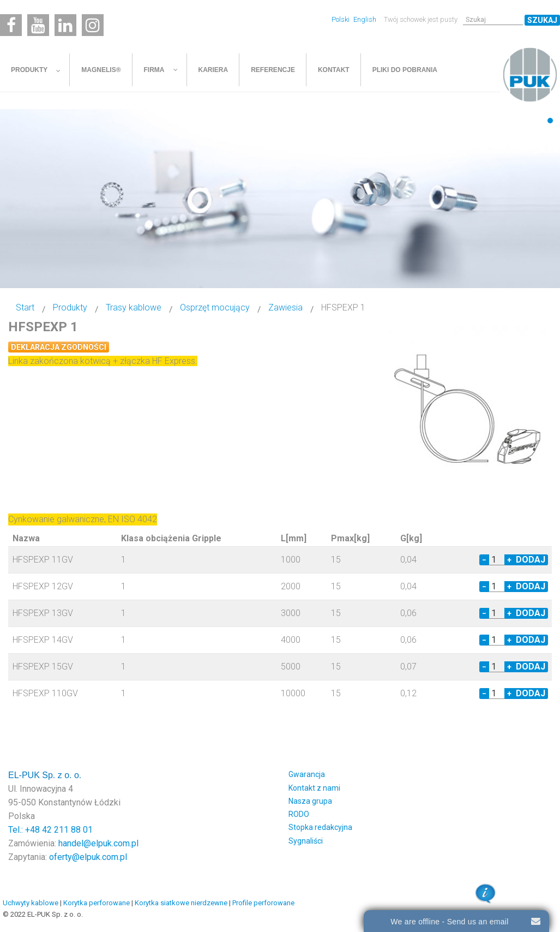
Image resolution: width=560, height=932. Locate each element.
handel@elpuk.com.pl (98, 843)
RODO (299, 814)
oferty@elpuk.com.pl (88, 857)
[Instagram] (93, 25)
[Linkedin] (65, 25)
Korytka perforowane (97, 903)
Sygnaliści (306, 841)
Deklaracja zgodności (59, 347)
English (365, 19)
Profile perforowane (263, 903)
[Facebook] (11, 25)
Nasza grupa (310, 801)
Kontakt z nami (314, 788)
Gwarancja (307, 774)
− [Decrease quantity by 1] (484, 560)
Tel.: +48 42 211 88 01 (50, 830)
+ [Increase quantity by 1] (509, 560)
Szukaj (542, 20)
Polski (341, 19)
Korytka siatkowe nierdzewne (181, 903)
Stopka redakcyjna (320, 827)
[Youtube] (38, 25)
